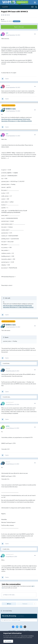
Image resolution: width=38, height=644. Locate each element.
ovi (3, 20)
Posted (13, 35)
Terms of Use (24, 636)
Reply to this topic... (9, 595)
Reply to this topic (19, 27)
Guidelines (31, 636)
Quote (7, 79)
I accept (8, 641)
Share (9, 604)
